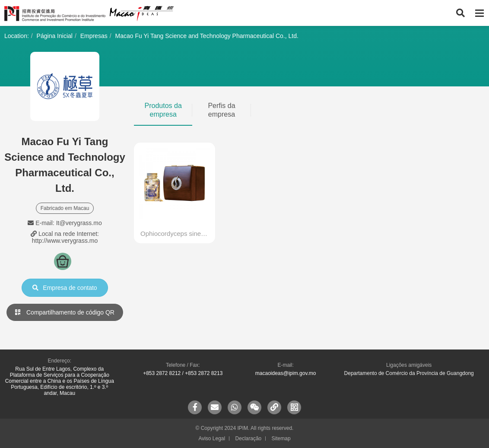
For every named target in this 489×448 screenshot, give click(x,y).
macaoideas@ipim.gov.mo (286, 373)
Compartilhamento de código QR (65, 312)
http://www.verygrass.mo (65, 241)
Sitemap (281, 438)
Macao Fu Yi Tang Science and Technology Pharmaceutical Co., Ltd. (206, 36)
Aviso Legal (212, 438)
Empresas (94, 36)
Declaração (249, 438)
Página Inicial (55, 36)
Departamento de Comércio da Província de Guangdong (409, 373)
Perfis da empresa (221, 110)
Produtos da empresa (163, 110)
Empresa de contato (65, 288)
